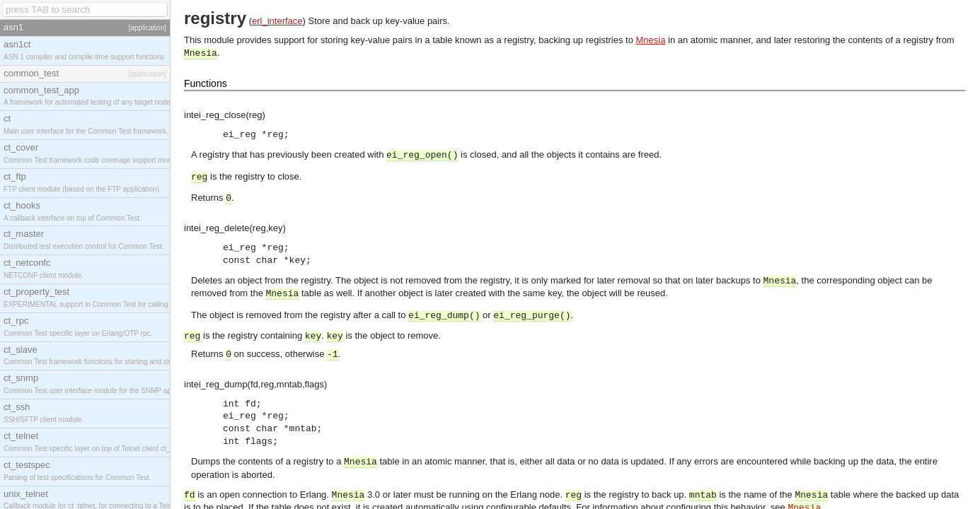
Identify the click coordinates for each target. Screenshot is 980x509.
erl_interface (277, 21)
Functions (206, 83)
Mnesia (651, 40)
